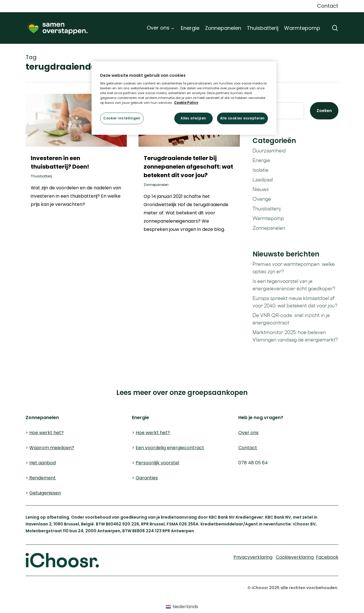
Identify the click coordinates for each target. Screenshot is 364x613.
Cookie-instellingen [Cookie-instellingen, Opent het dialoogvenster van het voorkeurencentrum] (122, 118)
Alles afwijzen (193, 118)
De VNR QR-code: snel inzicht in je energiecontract (291, 319)
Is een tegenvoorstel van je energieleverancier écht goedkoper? (294, 285)
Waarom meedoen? (52, 448)
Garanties (147, 478)
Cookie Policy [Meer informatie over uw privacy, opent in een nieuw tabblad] (186, 103)
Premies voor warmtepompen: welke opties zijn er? (294, 268)
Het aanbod (43, 463)
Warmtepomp (268, 218)
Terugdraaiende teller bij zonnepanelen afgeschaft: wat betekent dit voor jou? (188, 167)
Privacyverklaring (93, 377)
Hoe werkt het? (46, 433)
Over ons (248, 433)
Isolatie (260, 170)
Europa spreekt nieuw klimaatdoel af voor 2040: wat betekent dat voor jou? (295, 302)
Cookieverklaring (37, 377)
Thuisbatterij (41, 176)
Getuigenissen (45, 493)
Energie (261, 160)
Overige (262, 199)
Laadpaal (263, 180)
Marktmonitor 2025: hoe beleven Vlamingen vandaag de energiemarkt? (295, 336)
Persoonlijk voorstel (157, 463)
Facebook (327, 557)
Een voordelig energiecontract (170, 448)
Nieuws (261, 189)
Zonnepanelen (156, 185)
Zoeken (324, 111)
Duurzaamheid (269, 151)
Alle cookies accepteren (242, 118)
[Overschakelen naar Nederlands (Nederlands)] (182, 607)
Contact (248, 448)
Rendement (42, 478)
